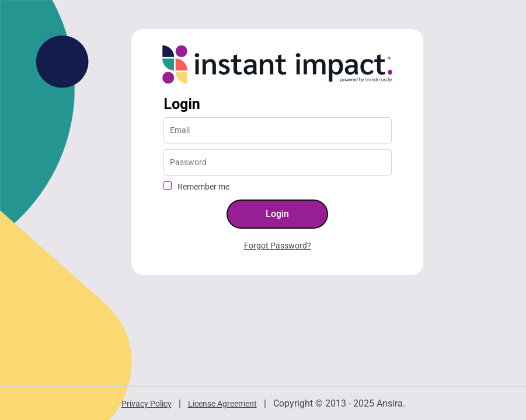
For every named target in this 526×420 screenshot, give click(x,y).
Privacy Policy (147, 404)
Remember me (203, 187)
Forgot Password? (278, 246)
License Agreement (222, 404)
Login (182, 104)
